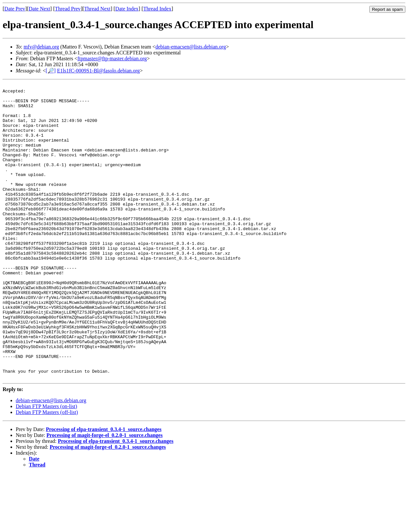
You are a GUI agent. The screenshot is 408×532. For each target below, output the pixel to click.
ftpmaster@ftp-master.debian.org (112, 59)
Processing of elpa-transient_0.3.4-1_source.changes (104, 488)
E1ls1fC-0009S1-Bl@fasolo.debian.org (98, 71)
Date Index (127, 9)
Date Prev (15, 9)
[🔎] (51, 71)
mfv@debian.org (41, 47)
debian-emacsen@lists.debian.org (191, 47)
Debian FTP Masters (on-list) (46, 465)
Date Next (39, 9)
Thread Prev (68, 9)
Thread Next (97, 9)
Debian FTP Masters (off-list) (47, 471)
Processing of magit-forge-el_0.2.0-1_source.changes (105, 494)
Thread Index (157, 9)
